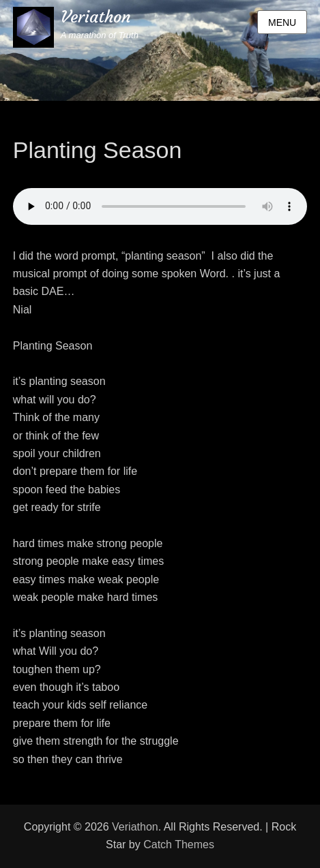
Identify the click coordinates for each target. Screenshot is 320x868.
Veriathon (96, 17)
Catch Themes (179, 844)
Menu (282, 22)
